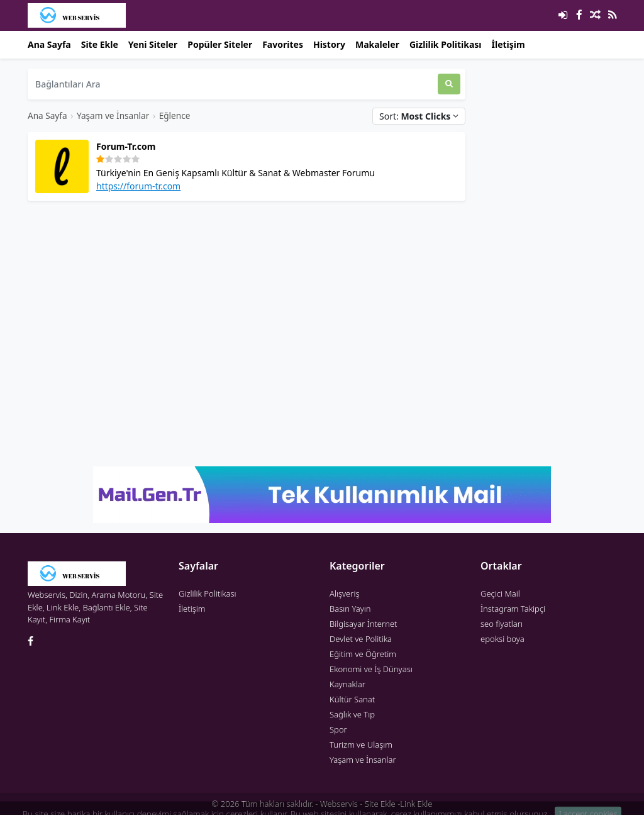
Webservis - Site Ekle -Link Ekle (376, 804)
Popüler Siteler (220, 44)
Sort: (419, 116)
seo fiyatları (502, 624)
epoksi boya (502, 639)
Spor (338, 729)
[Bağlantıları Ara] (233, 84)
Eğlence (175, 115)
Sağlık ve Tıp (352, 714)
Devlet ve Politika (361, 639)
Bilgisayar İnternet (363, 624)
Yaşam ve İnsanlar (113, 115)
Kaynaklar (347, 684)
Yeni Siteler (153, 44)
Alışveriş (345, 593)
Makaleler (377, 44)
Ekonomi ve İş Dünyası (371, 669)
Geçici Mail (500, 593)
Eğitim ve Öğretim (363, 654)
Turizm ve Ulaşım (361, 745)
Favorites (283, 44)
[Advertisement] (247, 299)
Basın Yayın (350, 609)
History (329, 44)
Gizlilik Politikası (446, 44)
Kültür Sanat (352, 699)
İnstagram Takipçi (513, 609)
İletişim (508, 44)
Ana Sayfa (49, 44)
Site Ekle (100, 44)
